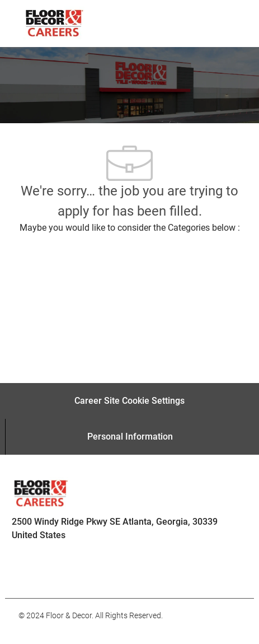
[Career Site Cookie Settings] (129, 401)
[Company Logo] (54, 23)
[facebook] (32, 573)
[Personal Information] (130, 437)
